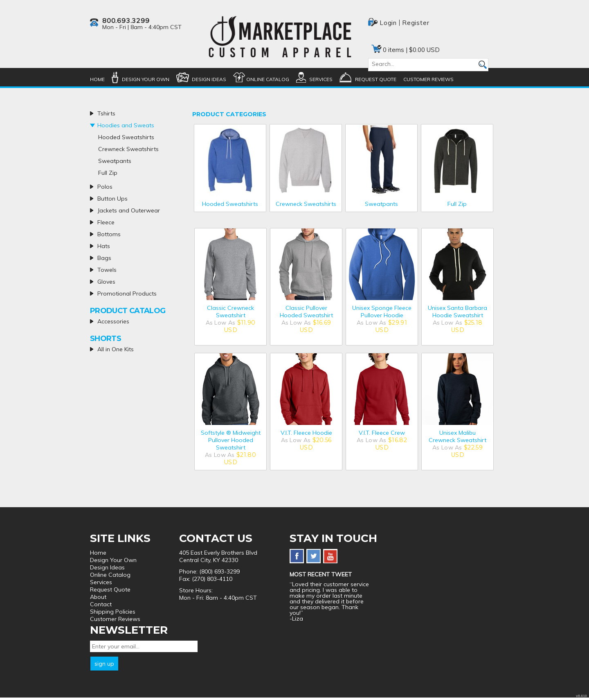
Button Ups (112, 199)
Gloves (106, 282)
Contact (101, 604)
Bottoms (109, 234)
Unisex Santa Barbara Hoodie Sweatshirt (457, 312)
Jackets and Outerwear (129, 210)
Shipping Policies (113, 612)
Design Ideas (209, 79)
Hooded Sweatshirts (230, 204)
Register (416, 23)
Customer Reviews (428, 79)
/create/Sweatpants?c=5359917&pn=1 (381, 160)
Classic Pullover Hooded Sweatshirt (306, 312)
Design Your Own (146, 79)
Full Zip (457, 204)
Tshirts (106, 113)
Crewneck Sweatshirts (306, 204)
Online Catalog (268, 79)
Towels (107, 270)
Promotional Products (127, 294)
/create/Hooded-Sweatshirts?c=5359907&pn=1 (230, 160)
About (98, 597)
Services (321, 79)
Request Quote (376, 79)
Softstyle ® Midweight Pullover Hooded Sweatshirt (231, 440)
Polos (105, 187)
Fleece (106, 222)
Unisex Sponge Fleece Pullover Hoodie (382, 312)
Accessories (113, 321)
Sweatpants (381, 204)
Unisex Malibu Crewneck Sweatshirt (457, 436)
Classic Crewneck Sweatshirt (230, 312)
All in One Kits (116, 349)
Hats (104, 246)
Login (388, 23)
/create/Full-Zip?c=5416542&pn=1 (457, 160)
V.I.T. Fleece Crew (382, 433)
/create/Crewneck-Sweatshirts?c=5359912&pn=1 (306, 160)
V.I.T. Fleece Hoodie (306, 433)
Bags (104, 258)
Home (97, 79)
